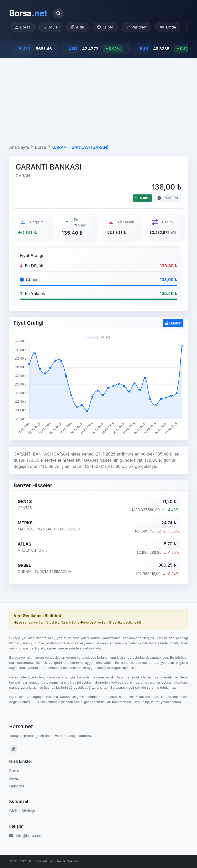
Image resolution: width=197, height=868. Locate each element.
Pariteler (136, 27)
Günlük (173, 323)
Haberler (17, 786)
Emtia (168, 27)
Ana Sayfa (19, 147)
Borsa (28, 13)
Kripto (105, 27)
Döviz (51, 27)
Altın (77, 27)
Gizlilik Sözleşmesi (25, 811)
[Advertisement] (98, 100)
